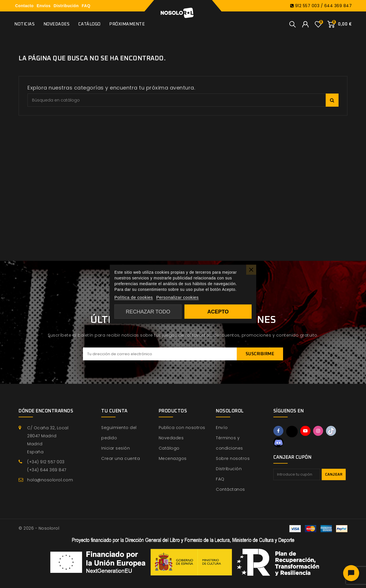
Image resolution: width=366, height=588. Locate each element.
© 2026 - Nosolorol (39, 528)
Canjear (334, 475)
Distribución (66, 6)
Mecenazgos (173, 458)
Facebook (279, 431)
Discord (279, 443)
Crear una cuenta (121, 458)
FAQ (86, 6)
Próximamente (127, 24)
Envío (222, 428)
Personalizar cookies (177, 297)
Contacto (24, 6)
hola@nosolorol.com (50, 480)
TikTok (334, 431)
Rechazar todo (148, 312)
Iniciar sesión (116, 448)
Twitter (293, 432)
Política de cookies (134, 297)
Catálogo (89, 24)
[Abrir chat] (351, 573)
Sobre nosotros (233, 458)
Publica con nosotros (182, 428)
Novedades (57, 24)
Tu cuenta (114, 411)
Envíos (44, 6)
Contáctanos (230, 489)
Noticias (24, 24)
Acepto (218, 312)
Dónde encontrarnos (46, 411)
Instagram (320, 431)
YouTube (307, 431)
